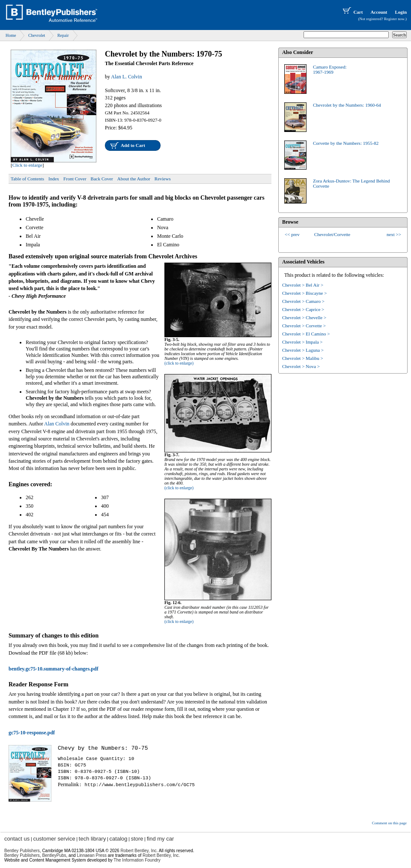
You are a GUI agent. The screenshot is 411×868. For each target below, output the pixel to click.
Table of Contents (27, 179)
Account (379, 12)
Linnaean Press (92, 855)
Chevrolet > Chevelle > (304, 317)
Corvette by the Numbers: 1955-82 (346, 143)
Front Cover (75, 179)
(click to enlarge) (179, 363)
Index (54, 179)
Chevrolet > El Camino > (306, 334)
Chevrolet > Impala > (302, 342)
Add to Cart (133, 145)
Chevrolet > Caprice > (303, 309)
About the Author (134, 179)
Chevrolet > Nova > (301, 366)
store (137, 839)
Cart (352, 12)
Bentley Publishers (22, 851)
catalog (119, 839)
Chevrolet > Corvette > (304, 326)
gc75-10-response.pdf (32, 733)
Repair (63, 35)
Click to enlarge (27, 165)
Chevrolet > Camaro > (303, 301)
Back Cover (102, 179)
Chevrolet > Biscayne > (304, 293)
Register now (394, 19)
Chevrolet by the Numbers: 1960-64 (347, 105)
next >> (394, 234)
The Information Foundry (137, 860)
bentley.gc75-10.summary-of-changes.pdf (54, 669)
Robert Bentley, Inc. (161, 855)
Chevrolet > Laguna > (303, 350)
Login (401, 12)
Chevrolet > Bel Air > (303, 285)
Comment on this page (389, 823)
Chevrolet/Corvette (332, 234)
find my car (161, 839)
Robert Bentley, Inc (138, 851)
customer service (54, 839)
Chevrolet (37, 35)
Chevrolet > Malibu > (303, 358)
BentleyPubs (54, 855)
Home (11, 35)
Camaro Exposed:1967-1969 (330, 69)
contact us (17, 839)
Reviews (163, 179)
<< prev (292, 234)
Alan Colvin (57, 424)
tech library (92, 839)
